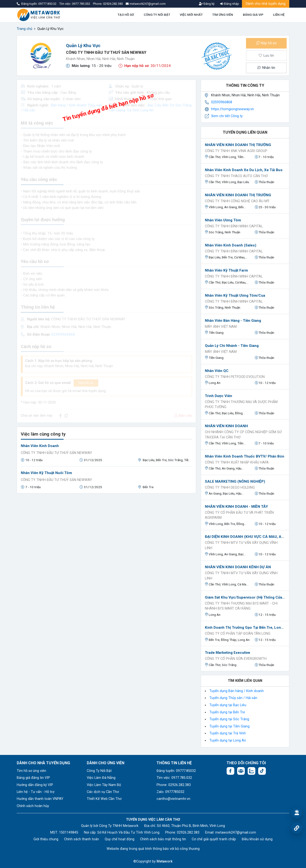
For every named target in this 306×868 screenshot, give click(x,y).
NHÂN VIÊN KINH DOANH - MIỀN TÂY (236, 507)
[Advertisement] (106, 531)
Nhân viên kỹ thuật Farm (226, 270)
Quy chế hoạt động (120, 839)
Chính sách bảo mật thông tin (163, 839)
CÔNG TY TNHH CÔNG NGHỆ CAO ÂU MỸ (237, 201)
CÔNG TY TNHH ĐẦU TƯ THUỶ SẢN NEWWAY (106, 52)
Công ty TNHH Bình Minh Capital (234, 226)
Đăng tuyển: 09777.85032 (176, 771)
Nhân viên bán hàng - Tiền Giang (233, 321)
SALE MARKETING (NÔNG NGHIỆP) (235, 481)
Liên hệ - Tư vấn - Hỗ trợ (36, 792)
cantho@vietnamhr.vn (173, 799)
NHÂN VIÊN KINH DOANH (226, 426)
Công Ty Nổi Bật (99, 771)
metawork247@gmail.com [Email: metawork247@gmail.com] (236, 833)
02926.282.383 (113, 4)
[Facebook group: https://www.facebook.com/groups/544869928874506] (241, 771)
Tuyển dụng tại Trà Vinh (228, 733)
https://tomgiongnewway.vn (232, 109)
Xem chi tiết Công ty (227, 116)
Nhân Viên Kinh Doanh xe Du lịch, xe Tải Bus (244, 170)
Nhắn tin (266, 68)
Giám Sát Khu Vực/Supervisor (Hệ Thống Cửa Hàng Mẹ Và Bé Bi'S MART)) (245, 597)
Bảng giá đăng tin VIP (33, 778)
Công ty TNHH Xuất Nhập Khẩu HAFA (237, 462)
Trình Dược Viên (219, 396)
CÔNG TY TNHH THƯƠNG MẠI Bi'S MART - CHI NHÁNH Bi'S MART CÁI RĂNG (241, 606)
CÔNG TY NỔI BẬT (157, 15)
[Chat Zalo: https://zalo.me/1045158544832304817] (251, 771)
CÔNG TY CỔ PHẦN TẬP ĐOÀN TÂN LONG (238, 634)
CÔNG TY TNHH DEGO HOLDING (230, 488)
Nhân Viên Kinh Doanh (40, 446)
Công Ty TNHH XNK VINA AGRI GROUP (236, 151)
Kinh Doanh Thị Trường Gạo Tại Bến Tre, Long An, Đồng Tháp (245, 628)
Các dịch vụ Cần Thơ (103, 792)
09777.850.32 (48, 4)
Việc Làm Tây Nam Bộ (104, 785)
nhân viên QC (217, 371)
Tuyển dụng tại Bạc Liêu (228, 705)
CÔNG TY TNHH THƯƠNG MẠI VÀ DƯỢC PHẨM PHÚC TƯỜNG (241, 405)
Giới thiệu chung (46, 839)
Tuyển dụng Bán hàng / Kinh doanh (237, 691)
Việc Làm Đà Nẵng (101, 778)
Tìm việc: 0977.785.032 (174, 778)
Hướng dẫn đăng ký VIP (35, 785)
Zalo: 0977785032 (170, 792)
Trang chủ (25, 29)
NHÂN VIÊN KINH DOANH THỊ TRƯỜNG (238, 145)
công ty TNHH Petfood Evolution (235, 377)
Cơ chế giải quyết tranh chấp (214, 839)
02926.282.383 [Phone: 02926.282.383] (188, 833)
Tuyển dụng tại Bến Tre (227, 712)
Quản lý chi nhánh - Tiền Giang (232, 346)
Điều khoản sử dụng (257, 839)
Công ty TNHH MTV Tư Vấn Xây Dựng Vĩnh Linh (241, 545)
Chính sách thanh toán (82, 839)
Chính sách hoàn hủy (33, 806)
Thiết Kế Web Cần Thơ (104, 799)
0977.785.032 (81, 4)
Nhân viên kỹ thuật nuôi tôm (46, 473)
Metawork (165, 861)
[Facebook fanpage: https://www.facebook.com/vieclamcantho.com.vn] (230, 771)
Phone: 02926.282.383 (174, 785)
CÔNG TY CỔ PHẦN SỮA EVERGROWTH (236, 659)
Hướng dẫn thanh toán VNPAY (40, 799)
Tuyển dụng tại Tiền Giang (229, 726)
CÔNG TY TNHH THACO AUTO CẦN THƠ (236, 176)
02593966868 (222, 102)
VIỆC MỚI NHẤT (191, 15)
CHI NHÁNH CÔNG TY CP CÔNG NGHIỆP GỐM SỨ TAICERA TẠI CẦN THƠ (243, 435)
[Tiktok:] (262, 771)
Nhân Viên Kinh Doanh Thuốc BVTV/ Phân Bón (245, 456)
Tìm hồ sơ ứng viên (31, 771)
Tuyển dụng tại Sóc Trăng (229, 719)
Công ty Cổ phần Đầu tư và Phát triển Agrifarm (239, 515)
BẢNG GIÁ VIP (253, 15)
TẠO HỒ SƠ (126, 15)
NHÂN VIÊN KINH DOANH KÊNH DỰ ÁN (238, 567)
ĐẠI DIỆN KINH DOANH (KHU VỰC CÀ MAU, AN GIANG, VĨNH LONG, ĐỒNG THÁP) (245, 537)
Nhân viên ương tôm (223, 220)
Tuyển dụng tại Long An (228, 740)
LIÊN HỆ (279, 15)
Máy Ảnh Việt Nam (221, 327)
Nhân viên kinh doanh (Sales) (231, 245)
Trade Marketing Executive (227, 653)
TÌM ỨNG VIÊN (223, 15)
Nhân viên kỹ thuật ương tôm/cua (235, 295)
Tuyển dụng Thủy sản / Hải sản (233, 698)
